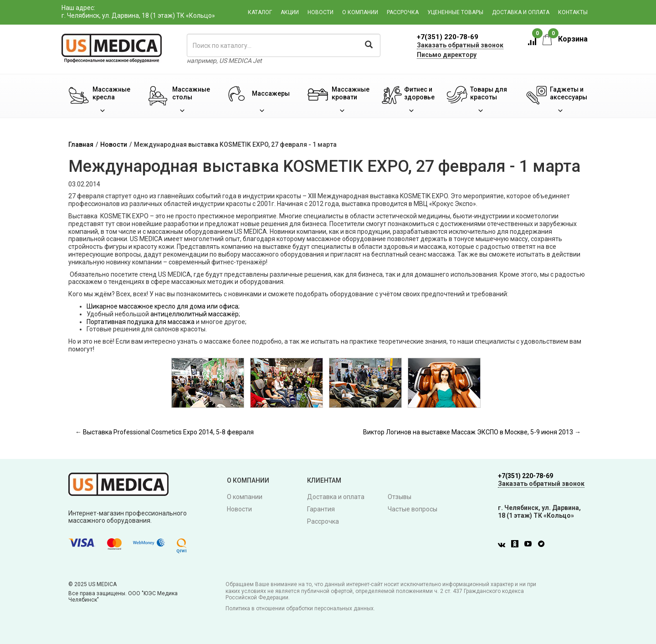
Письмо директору (447, 55)
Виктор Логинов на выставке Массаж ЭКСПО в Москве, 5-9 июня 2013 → (472, 432)
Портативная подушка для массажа (141, 322)
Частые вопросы (413, 509)
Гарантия (321, 509)
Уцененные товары (455, 12)
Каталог (260, 12)
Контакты (573, 12)
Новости (320, 12)
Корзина (565, 39)
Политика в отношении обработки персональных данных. (300, 608)
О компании (360, 12)
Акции (290, 12)
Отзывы (400, 497)
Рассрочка (403, 12)
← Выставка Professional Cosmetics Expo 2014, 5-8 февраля (164, 432)
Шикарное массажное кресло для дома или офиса (162, 306)
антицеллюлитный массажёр (195, 314)
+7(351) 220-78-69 (448, 37)
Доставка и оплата (521, 12)
